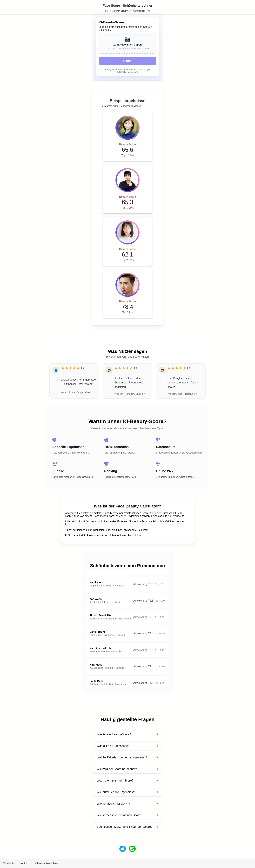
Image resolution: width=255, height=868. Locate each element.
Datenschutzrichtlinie (46, 863)
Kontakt (24, 863)
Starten (128, 61)
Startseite (9, 863)
